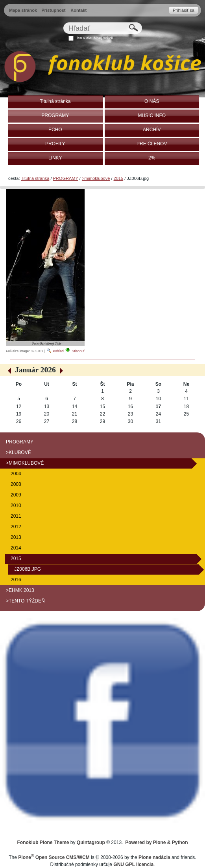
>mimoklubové (96, 178)
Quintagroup (91, 842)
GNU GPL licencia (133, 864)
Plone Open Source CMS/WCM (54, 857)
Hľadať (63, 22)
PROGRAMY (66, 178)
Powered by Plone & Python (156, 842)
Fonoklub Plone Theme (43, 842)
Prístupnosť (54, 10)
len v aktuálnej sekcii (95, 38)
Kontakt (78, 10)
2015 (119, 178)
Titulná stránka (35, 178)
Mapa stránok (23, 10)
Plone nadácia (154, 857)
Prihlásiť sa (184, 10)
